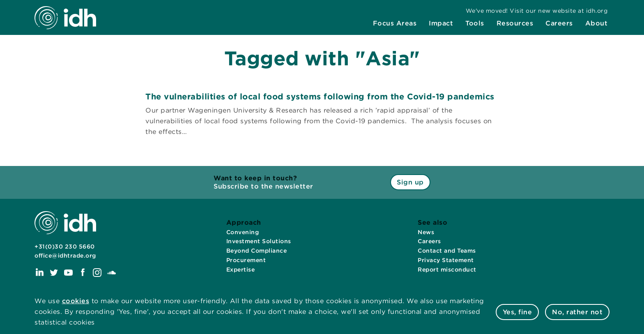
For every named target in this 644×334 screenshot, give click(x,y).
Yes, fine (517, 312)
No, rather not (577, 312)
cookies (76, 301)
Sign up (410, 182)
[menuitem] (395, 23)
